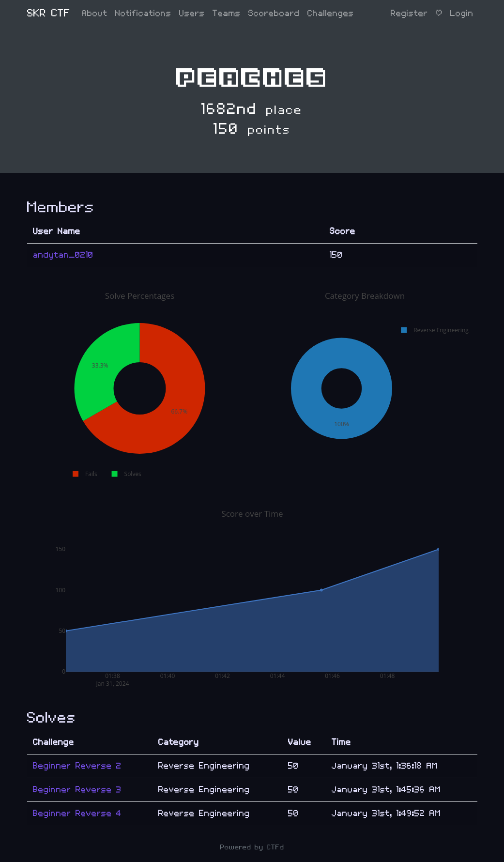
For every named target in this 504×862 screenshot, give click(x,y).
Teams (227, 13)
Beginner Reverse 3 (77, 790)
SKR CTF (49, 13)
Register (409, 13)
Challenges (331, 13)
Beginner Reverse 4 (77, 813)
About (95, 13)
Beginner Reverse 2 (77, 766)
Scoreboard (274, 13)
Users (192, 13)
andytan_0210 (63, 255)
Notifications (143, 13)
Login (462, 13)
